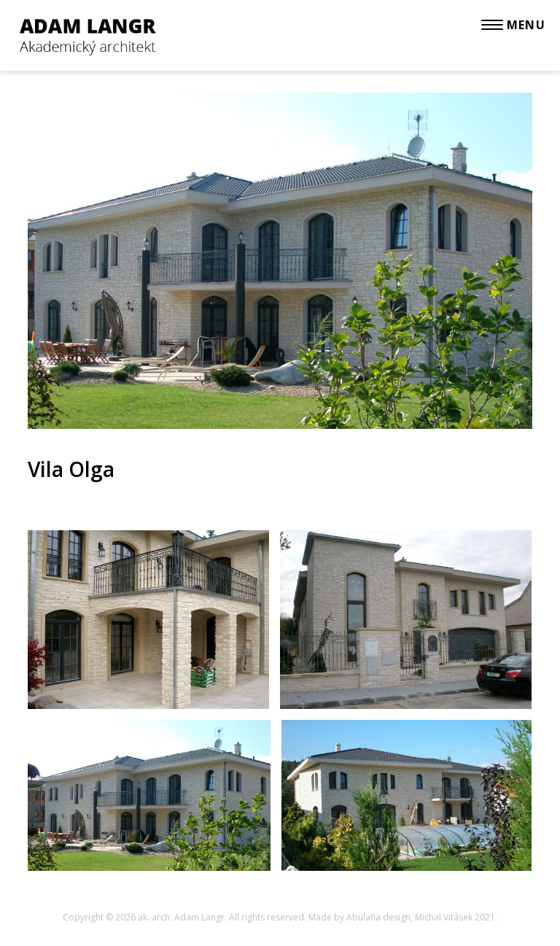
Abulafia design (378, 917)
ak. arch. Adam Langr (181, 917)
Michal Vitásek (444, 917)
